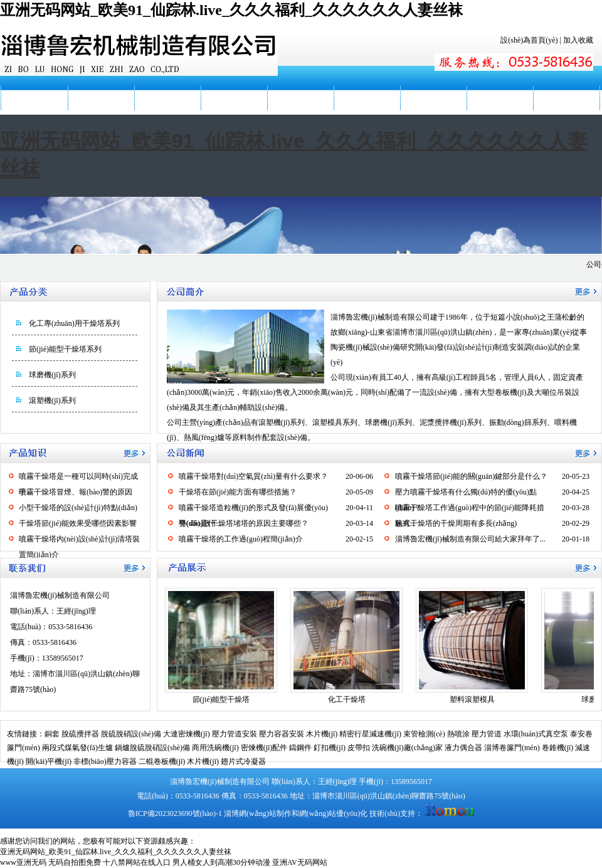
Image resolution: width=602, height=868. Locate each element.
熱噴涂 (458, 734)
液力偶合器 (463, 748)
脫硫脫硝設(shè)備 (131, 734)
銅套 (52, 734)
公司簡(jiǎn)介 (101, 98)
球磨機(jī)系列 (52, 375)
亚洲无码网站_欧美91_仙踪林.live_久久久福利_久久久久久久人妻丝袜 (231, 10)
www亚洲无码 (23, 862)
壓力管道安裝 (235, 734)
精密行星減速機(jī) (370, 734)
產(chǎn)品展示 (234, 98)
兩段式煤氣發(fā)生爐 (77, 748)
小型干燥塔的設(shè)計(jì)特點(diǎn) (78, 508)
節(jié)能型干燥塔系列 (65, 349)
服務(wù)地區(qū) (433, 110)
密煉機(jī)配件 (264, 748)
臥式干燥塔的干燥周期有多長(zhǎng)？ (456, 523)
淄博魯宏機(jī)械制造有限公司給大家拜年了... (470, 539)
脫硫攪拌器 (80, 734)
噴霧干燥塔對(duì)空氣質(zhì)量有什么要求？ (253, 476)
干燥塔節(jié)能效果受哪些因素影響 (78, 523)
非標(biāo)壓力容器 (105, 761)
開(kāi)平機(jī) (49, 761)
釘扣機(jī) (330, 748)
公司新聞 (167, 98)
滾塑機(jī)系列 (52, 400)
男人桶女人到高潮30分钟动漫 (221, 862)
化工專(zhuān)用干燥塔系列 (74, 323)
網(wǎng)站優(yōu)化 (334, 813)
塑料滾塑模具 (472, 699)
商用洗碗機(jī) (215, 748)
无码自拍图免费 (75, 862)
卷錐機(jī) (558, 748)
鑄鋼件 (300, 748)
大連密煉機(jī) (187, 734)
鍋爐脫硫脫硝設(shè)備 (152, 748)
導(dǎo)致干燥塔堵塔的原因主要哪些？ (244, 523)
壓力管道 (487, 734)
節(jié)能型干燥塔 (221, 699)
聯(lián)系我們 (566, 98)
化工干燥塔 (347, 699)
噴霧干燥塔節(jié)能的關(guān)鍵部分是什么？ (471, 476)
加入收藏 (578, 40)
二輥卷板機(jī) (162, 761)
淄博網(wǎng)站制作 (258, 813)
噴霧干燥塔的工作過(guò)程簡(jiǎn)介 (241, 539)
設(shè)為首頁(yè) (529, 40)
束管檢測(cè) (424, 734)
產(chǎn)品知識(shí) (300, 110)
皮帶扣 (359, 748)
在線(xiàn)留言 (500, 98)
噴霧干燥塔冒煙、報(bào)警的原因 (76, 492)
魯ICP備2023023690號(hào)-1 (175, 813)
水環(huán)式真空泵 (536, 734)
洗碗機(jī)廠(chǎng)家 (407, 748)
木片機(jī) (322, 734)
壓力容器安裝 (282, 734)
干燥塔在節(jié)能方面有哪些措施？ (238, 492)
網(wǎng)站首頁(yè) (34, 110)
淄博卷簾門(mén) (512, 748)
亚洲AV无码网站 (300, 862)
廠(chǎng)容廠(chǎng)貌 (367, 110)
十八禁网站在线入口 (137, 862)
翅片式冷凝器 (243, 761)
